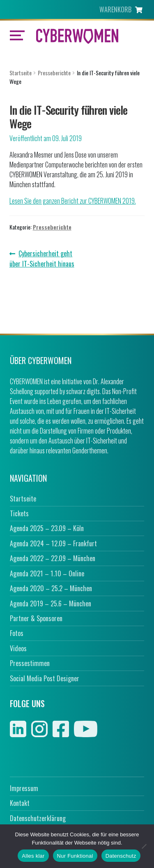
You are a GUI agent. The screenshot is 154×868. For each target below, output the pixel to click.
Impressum (24, 788)
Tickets (19, 513)
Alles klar (33, 856)
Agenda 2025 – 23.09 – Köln (47, 528)
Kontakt (20, 803)
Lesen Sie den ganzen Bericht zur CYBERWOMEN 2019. (73, 201)
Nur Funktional (75, 856)
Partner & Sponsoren (36, 618)
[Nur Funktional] (144, 846)
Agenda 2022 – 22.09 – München (53, 558)
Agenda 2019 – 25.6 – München (51, 603)
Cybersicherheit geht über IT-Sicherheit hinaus (42, 259)
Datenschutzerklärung (38, 818)
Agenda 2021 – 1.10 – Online (47, 573)
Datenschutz (121, 856)
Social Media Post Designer (45, 678)
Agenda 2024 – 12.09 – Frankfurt (53, 543)
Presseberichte (54, 73)
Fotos (17, 633)
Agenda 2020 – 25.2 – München (51, 588)
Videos (18, 648)
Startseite (21, 73)
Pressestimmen (30, 663)
